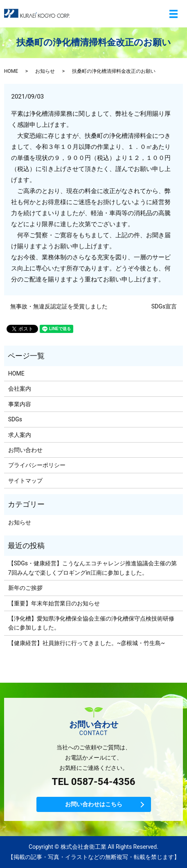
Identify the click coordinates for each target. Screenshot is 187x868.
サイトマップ (25, 481)
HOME (11, 71)
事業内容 (20, 404)
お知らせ (45, 71)
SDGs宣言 (164, 306)
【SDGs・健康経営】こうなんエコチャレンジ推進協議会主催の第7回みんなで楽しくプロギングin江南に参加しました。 (92, 568)
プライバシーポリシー (37, 465)
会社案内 (20, 389)
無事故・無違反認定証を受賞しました (59, 306)
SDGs (15, 419)
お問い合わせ (25, 450)
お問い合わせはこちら (94, 804)
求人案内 (20, 435)
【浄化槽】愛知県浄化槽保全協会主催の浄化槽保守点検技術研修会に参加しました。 (91, 623)
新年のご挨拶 (25, 588)
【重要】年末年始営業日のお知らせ (54, 603)
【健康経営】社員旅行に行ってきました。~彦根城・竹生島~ (87, 643)
